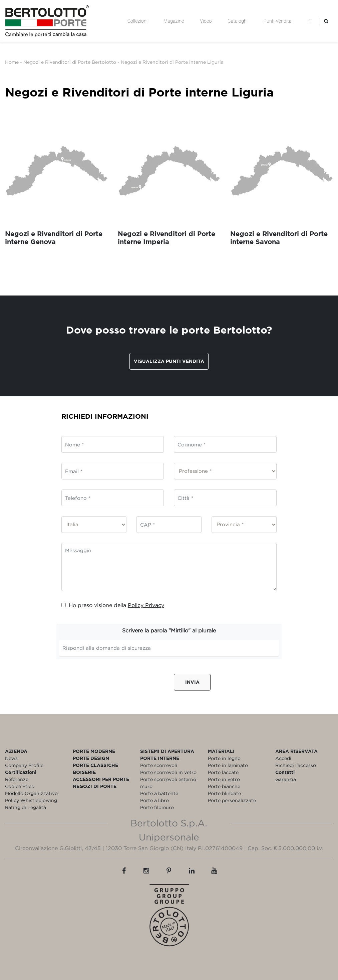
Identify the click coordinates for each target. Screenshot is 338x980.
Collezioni (137, 21)
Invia (192, 682)
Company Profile (24, 765)
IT (310, 21)
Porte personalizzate (232, 800)
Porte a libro (154, 800)
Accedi (283, 758)
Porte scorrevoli (159, 765)
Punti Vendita (277, 21)
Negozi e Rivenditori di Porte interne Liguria (172, 62)
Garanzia (286, 779)
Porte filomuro (157, 807)
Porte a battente (159, 793)
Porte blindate (224, 793)
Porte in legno (224, 758)
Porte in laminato (228, 765)
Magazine (174, 21)
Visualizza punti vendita (169, 361)
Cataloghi (238, 21)
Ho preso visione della (113, 605)
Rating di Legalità (26, 807)
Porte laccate (223, 772)
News (11, 758)
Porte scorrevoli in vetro (168, 772)
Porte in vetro (224, 779)
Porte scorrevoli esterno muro (168, 783)
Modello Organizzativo (31, 793)
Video (206, 21)
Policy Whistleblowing (31, 800)
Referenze (17, 779)
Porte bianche (224, 786)
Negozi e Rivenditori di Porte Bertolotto (70, 62)
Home (12, 62)
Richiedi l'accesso (296, 765)
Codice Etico (20, 786)
